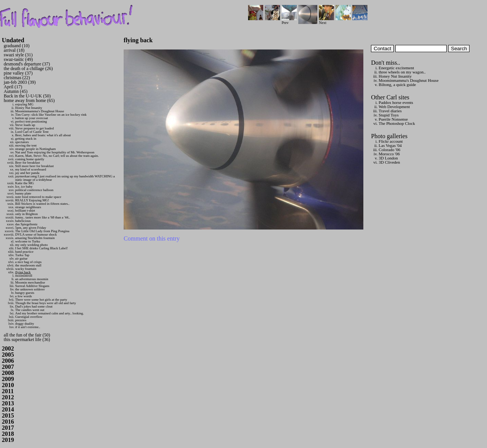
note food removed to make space (38, 197)
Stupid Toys (389, 115)
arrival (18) (14, 50)
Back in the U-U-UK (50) (27, 96)
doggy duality (25, 324)
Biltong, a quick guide (397, 84)
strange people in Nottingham (36, 149)
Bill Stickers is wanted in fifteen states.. (42, 204)
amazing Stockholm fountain (35, 238)
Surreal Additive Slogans (32, 286)
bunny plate (23, 193)
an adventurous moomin (32, 279)
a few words (24, 296)
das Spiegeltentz (26, 224)
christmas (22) (17, 78)
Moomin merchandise (30, 282)
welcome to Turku (28, 241)
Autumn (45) (16, 91)
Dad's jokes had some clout (34, 306)
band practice (24, 252)
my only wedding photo (32, 245)
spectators (22, 142)
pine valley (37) (18, 73)
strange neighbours (28, 207)
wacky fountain (26, 269)
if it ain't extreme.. (28, 327)
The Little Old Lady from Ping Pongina (42, 231)
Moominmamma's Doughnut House (40, 111)
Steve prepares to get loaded (34, 128)
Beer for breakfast (28, 163)
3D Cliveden (389, 162)
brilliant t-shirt (25, 210)
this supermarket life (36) (27, 340)
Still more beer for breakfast (34, 166)
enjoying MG (24, 104)
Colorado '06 (389, 150)
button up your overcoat (32, 118)
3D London (388, 158)
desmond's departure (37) (27, 64)
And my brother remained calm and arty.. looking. (49, 313)
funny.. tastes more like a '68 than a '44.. (43, 217)
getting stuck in (26, 139)
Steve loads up (25, 125)
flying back (23, 272)
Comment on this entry (152, 238)
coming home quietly (30, 159)
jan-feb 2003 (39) (20, 82)
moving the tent (26, 145)
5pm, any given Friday (31, 228)
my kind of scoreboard (31, 169)
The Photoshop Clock (397, 123)
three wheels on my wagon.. (402, 72)
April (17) (13, 87)
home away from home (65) (29, 100)
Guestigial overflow (29, 317)
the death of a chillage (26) (28, 69)
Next (326, 21)
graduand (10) (17, 46)
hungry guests (25, 293)
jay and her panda (27, 173)
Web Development (394, 107)
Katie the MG (25, 183)
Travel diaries (390, 111)
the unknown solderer (30, 289)
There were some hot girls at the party (41, 300)
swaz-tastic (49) (18, 59)
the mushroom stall (28, 265)
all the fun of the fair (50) (27, 335)
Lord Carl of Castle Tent (32, 132)
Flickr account (391, 141)
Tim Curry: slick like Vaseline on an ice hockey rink (51, 115)
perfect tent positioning (31, 121)
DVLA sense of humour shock (36, 234)
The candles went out (30, 310)
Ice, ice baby (24, 187)
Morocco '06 (389, 154)
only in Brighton (27, 214)
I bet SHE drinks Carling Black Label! (41, 248)
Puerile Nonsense (393, 119)
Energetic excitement (396, 68)
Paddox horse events (396, 102)
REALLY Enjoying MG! (32, 200)
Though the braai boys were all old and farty (46, 303)
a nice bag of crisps (28, 262)
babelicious (23, 221)
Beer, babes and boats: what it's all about (43, 135)
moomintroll (24, 276)
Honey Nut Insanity (29, 108)
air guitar (21, 258)
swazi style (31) (18, 55)
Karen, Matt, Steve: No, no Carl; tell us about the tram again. (57, 156)
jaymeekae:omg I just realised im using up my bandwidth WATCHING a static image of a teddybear (65, 178)
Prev (289, 21)
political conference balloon (34, 190)
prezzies (21, 320)
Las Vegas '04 (390, 145)
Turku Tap (22, 255)
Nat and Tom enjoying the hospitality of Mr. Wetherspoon (55, 152)
